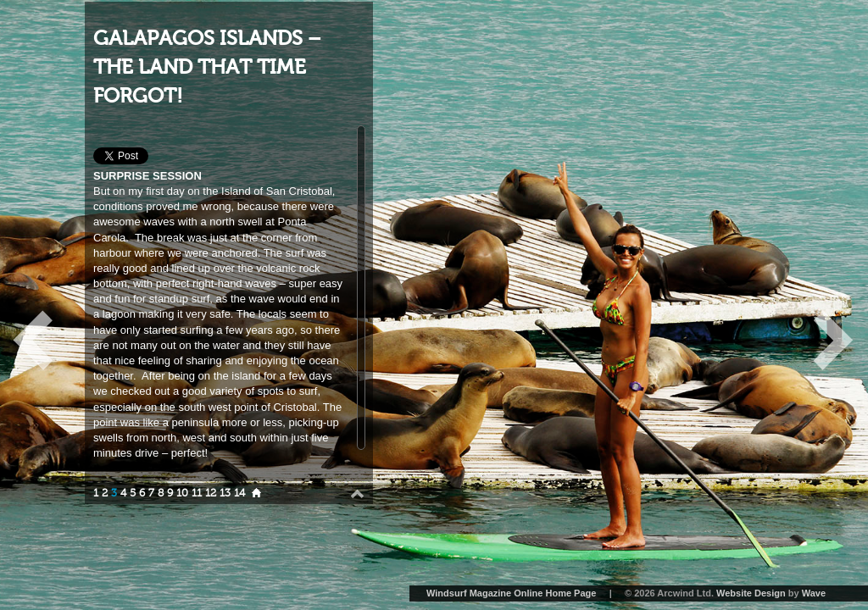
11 (197, 493)
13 (225, 493)
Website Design (751, 593)
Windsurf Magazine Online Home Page (511, 593)
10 (182, 493)
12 (211, 493)
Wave (814, 593)
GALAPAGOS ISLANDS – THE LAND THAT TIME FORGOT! (207, 67)
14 (239, 493)
